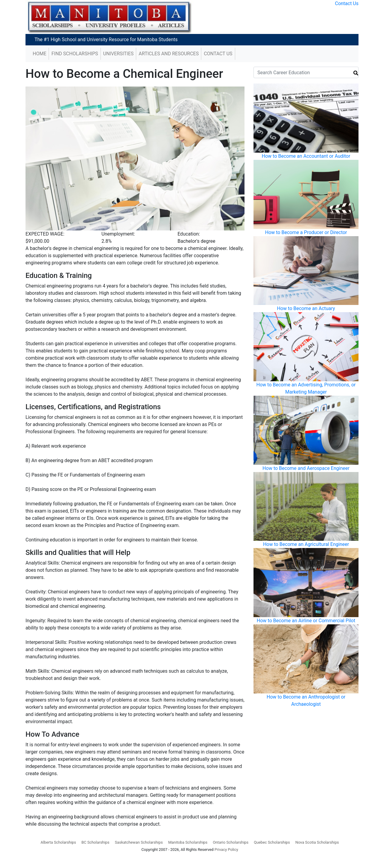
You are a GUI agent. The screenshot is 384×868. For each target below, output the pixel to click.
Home (39, 54)
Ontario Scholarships (231, 842)
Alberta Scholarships (58, 842)
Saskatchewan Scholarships (139, 842)
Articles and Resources (169, 54)
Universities (118, 54)
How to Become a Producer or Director (306, 232)
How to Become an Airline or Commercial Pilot (306, 621)
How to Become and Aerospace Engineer (306, 468)
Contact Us (347, 3)
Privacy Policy (226, 850)
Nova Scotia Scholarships (317, 842)
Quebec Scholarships (272, 842)
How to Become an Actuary (306, 308)
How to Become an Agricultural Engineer (306, 544)
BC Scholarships (95, 842)
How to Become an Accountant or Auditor (306, 156)
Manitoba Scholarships (188, 842)
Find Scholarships (75, 54)
